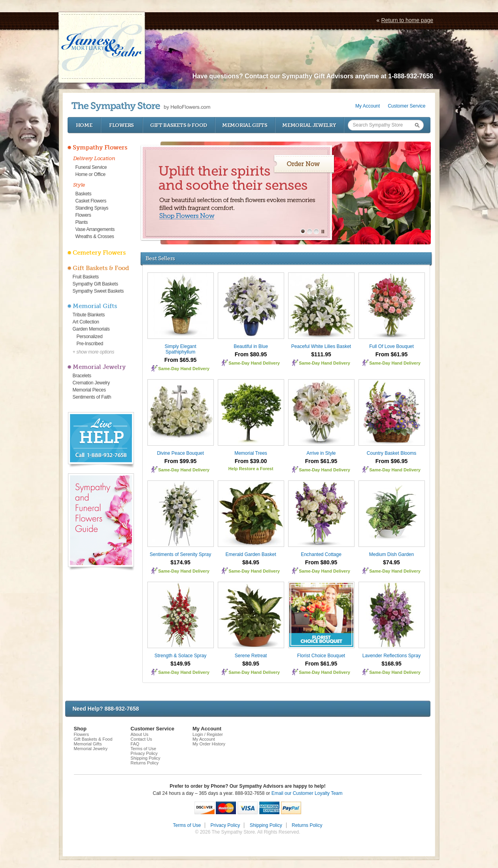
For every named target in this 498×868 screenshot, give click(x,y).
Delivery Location (94, 158)
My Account (368, 106)
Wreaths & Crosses (95, 236)
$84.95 (251, 562)
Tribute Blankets (89, 315)
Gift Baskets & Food (179, 125)
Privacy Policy (144, 753)
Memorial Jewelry (309, 125)
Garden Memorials (91, 329)
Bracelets (82, 376)
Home (84, 125)
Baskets (84, 194)
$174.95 (180, 562)
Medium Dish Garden (391, 554)
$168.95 (391, 664)
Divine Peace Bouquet (180, 453)
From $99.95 (181, 461)
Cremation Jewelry (91, 383)
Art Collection (86, 322)
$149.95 (180, 664)
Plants (82, 222)
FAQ (135, 744)
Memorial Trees (251, 453)
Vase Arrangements (95, 229)
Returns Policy (144, 763)
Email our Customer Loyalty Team (307, 793)
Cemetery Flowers (99, 253)
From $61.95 (392, 354)
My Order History (209, 744)
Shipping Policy (145, 758)
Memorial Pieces (89, 390)
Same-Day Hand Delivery (184, 369)
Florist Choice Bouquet (321, 656)
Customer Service (407, 106)
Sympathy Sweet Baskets (98, 291)
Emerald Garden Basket (251, 554)
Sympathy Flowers (100, 148)
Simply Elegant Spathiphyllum (180, 349)
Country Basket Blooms (391, 453)
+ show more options (93, 352)
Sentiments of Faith (92, 397)
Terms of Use (143, 749)
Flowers (122, 125)
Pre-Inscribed (90, 344)
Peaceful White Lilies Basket (321, 346)
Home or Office (91, 174)
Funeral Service (91, 167)
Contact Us (141, 739)
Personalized (90, 337)
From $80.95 (251, 354)
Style (79, 185)
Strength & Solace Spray (180, 656)
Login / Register (208, 734)
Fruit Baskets (86, 277)
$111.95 (321, 354)
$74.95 (391, 562)
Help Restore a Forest (251, 469)
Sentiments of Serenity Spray (180, 554)
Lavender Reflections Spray (391, 656)
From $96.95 (392, 461)
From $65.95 (181, 360)
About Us (139, 734)
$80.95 (251, 664)
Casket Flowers (91, 201)
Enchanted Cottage (321, 554)
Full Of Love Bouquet (391, 346)
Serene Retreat (251, 656)
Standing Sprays (92, 208)
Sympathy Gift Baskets (95, 284)
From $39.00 (251, 461)
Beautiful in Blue (251, 346)
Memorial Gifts (245, 125)
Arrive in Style (321, 453)
